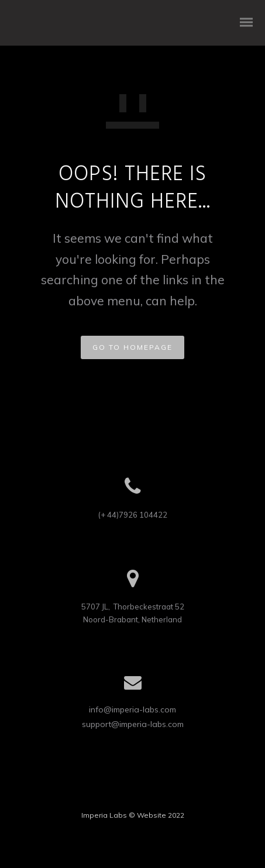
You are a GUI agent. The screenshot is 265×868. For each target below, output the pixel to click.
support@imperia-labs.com (133, 724)
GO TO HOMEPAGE (132, 347)
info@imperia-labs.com (132, 709)
